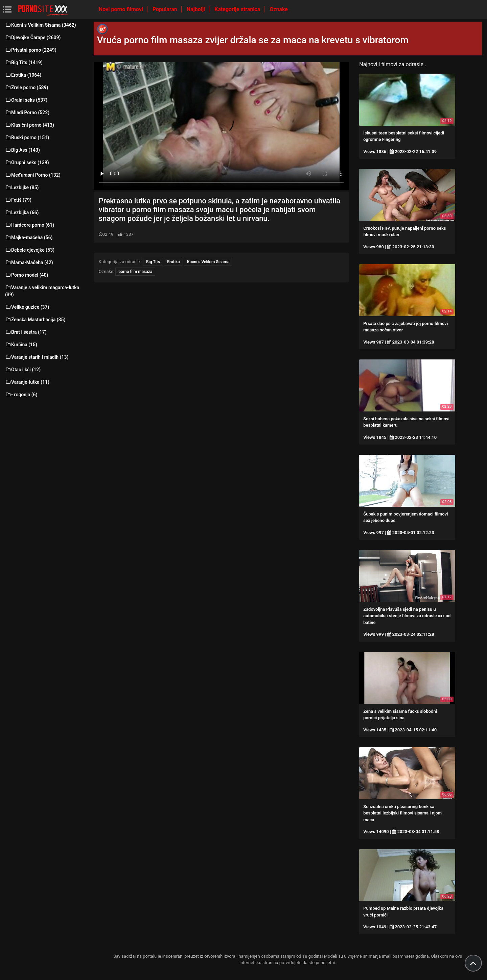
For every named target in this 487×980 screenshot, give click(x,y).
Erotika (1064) (23, 75)
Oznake (279, 9)
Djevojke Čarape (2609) (33, 37)
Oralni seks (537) (26, 100)
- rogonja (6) (21, 395)
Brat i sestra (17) (26, 332)
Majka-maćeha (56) (29, 237)
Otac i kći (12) (23, 370)
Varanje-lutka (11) (27, 382)
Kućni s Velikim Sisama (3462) (41, 25)
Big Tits (153, 262)
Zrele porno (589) (27, 87)
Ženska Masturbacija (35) (35, 320)
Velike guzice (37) (27, 307)
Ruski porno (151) (27, 137)
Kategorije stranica (238, 9)
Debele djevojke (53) (30, 250)
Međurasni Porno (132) (33, 175)
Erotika (173, 262)
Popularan (166, 9)
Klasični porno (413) (30, 125)
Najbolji (196, 9)
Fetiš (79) (18, 200)
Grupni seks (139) (27, 162)
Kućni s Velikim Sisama (208, 262)
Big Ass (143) (22, 150)
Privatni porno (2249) (31, 50)
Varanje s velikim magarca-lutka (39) (42, 291)
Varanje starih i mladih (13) (37, 357)
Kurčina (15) (21, 345)
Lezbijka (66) (22, 212)
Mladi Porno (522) (27, 112)
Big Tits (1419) (24, 62)
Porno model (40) (27, 275)
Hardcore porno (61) (30, 225)
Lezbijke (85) (22, 187)
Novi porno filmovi (122, 9)
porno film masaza (135, 272)
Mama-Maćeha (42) (29, 262)
